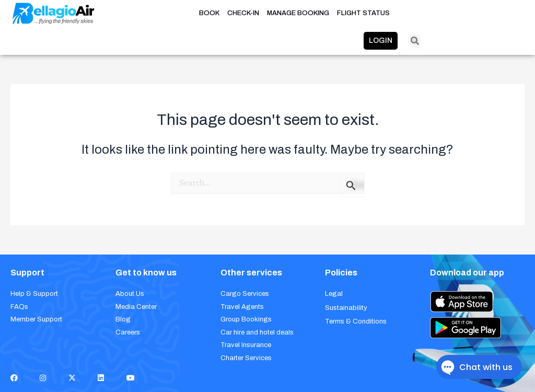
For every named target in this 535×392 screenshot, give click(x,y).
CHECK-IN (243, 13)
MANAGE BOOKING (298, 13)
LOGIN (381, 41)
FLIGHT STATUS (363, 13)
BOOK (209, 13)
